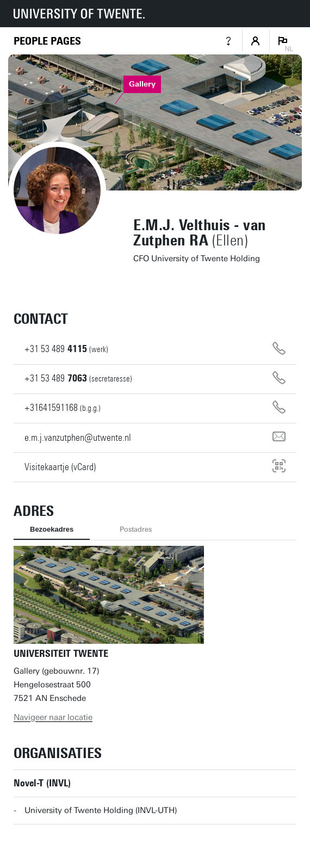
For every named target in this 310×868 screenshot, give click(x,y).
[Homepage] (47, 41)
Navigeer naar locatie (53, 717)
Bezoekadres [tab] (52, 529)
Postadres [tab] (136, 529)
